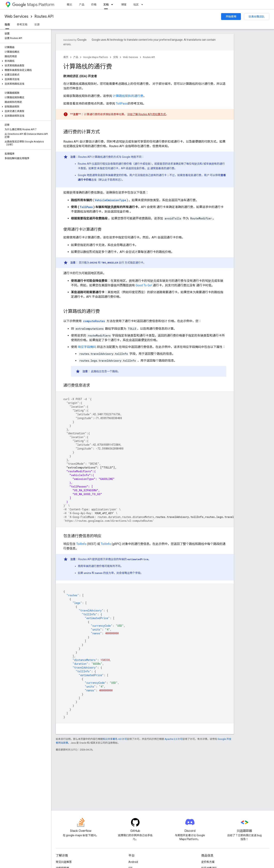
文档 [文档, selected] (106, 5)
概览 (69, 5)
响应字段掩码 (87, 347)
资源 (37, 25)
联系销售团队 (257, 17)
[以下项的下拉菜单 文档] (113, 5)
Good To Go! (144, 285)
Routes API (44, 16)
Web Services (16, 16)
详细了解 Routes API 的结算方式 (147, 114)
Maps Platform (33, 5)
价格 (94, 5)
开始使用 (231, 17)
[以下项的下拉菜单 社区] (143, 5)
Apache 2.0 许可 (174, 739)
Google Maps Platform (96, 57)
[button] (25, 61)
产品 (82, 5)
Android (133, 862)
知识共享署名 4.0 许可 (115, 739)
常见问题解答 (64, 862)
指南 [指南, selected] (7, 25)
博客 (124, 5)
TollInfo (81, 544)
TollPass (122, 104)
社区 (136, 5)
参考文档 (22, 25)
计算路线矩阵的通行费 (128, 96)
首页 (66, 57)
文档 (115, 57)
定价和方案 (208, 862)
